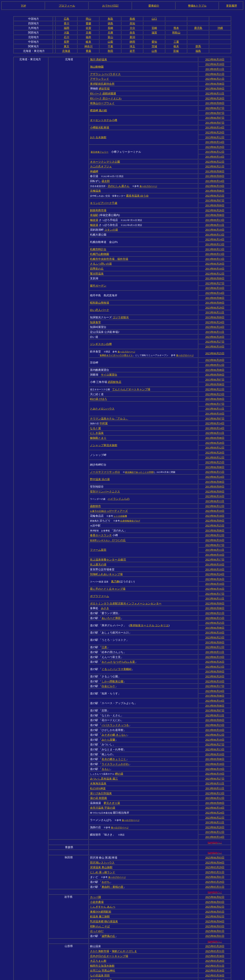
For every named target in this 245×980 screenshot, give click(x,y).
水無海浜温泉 (98, 743)
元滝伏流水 (97, 947)
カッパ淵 (95, 850)
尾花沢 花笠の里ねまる (116, 933)
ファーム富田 (98, 522)
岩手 (132, 51)
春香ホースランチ (101, 508)
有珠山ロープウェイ (102, 101)
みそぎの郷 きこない (114, 697)
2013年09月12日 (215, 348)
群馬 (198, 46)
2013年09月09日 (215, 101)
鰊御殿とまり (98, 417)
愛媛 (88, 23)
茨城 (154, 46)
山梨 (110, 42)
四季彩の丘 (97, 257)
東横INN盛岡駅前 (101, 864)
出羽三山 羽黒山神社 (103, 919)
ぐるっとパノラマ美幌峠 (117, 635)
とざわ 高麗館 (110, 938)
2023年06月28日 (215, 96)
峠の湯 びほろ (99, 380)
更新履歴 (232, 6)
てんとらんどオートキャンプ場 (131, 371)
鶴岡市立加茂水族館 (102, 915)
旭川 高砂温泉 (99, 59)
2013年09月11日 (215, 68)
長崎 (110, 28)
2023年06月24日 (215, 307)
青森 (88, 51)
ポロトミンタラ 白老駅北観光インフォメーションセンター (126, 573)
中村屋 (104, 403)
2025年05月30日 (215, 905)
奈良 (132, 33)
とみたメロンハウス (102, 389)
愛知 (154, 42)
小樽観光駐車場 (100, 124)
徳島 (110, 23)
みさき (105, 577)
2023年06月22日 (215, 156)
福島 (198, 51)
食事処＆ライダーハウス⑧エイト (116, 339)
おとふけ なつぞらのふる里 (118, 628)
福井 (88, 37)
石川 (67, 37)
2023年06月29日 (215, 128)
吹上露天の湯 (98, 536)
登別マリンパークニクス (105, 467)
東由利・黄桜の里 (112, 840)
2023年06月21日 (215, 73)
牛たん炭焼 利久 (100, 961)
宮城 (176, 51)
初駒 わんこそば (100, 877)
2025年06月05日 (215, 864)
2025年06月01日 (215, 831)
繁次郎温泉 (97, 261)
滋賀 (154, 33)
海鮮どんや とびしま (124, 901)
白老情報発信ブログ (130, 495)
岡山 (88, 19)
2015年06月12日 (215, 133)
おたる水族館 (98, 133)
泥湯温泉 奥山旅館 (101, 822)
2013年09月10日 (215, 257)
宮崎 (154, 28)
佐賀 (88, 28)
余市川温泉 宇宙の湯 (103, 766)
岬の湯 (119, 733)
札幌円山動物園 (100, 243)
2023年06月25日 (215, 188)
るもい (106, 729)
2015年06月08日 (215, 82)
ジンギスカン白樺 (101, 328)
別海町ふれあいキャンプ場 (106, 545)
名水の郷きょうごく (114, 720)
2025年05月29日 (215, 822)
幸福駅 (94, 206)
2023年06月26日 (215, 202)
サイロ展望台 (109, 357)
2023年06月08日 (215, 961)
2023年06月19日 (215, 179)
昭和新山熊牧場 (100, 289)
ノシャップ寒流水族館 (104, 423)
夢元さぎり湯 (112, 761)
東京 (67, 46)
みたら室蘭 (108, 701)
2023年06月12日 (215, 261)
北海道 (66, 51)
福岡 (67, 28)
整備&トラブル (197, 6)
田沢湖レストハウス (102, 817)
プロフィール (67, 6)
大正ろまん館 (98, 910)
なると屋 (95, 407)
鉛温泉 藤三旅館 (100, 868)
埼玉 (132, 46)
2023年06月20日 (215, 252)
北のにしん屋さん (119, 179)
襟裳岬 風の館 (99, 108)
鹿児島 (198, 28)
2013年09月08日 (215, 165)
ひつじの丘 (108, 513)
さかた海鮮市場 (100, 901)
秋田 (110, 51)
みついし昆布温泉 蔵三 (104, 738)
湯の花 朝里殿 (99, 756)
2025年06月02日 (215, 850)
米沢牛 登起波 (99, 951)
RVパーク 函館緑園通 (103, 91)
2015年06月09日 (215, 87)
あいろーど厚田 (111, 586)
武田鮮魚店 (115, 364)
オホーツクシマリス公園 (105, 156)
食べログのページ (148, 179)
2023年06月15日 (215, 449)
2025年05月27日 (215, 971)
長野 (67, 42)
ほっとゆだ (97, 882)
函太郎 (106, 174)
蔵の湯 (122, 971)
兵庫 (110, 33)
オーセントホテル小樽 (104, 117)
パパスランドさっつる (115, 687)
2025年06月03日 (215, 813)
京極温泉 (95, 183)
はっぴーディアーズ (109, 485)
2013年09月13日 (215, 211)
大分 (132, 28)
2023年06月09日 (215, 467)
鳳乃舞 (115, 552)
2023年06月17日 (215, 384)
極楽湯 (94, 211)
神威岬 (94, 165)
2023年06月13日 (215, 710)
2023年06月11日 (215, 91)
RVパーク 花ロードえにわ (106, 96)
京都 (88, 33)
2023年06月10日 (215, 485)
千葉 (110, 46)
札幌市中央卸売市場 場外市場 (109, 248)
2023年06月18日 (215, 59)
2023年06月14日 (215, 229)
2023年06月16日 (215, 472)
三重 (176, 42)
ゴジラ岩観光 (121, 303)
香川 (67, 23)
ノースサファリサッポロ (105, 449)
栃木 (176, 46)
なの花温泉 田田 (100, 924)
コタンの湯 (111, 220)
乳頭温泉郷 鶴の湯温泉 (104, 873)
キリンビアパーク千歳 (104, 195)
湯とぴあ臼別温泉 (101, 752)
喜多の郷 (107, 971)
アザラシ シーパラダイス (105, 73)
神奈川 (88, 46)
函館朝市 (95, 481)
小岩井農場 (97, 854)
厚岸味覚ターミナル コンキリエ (149, 593)
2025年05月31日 (215, 826)
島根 (132, 19)
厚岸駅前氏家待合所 (102, 82)
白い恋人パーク (100, 296)
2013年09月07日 (215, 119)
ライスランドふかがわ (115, 724)
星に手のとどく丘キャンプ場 (108, 559)
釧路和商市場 (98, 202)
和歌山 (176, 33)
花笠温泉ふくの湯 (101, 928)
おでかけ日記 (110, 6)
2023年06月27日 (215, 105)
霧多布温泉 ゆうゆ (137, 188)
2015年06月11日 (215, 215)
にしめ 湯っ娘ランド (103, 826)
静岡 (132, 42)
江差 (104, 614)
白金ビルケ (108, 651)
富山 (110, 37)
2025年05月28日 (215, 896)
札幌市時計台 (98, 238)
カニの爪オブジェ (101, 160)
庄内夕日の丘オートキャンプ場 (109, 905)
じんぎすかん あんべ (103, 859)
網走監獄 (104, 87)
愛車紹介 (154, 6)
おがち (106, 835)
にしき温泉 (97, 412)
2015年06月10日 (215, 220)
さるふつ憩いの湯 (101, 252)
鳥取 (110, 19)
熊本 (176, 28)
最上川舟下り (98, 942)
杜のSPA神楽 (98, 747)
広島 (67, 19)
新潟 (132, 37)
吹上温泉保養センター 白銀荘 (108, 531)
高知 (132, 23)
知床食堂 (95, 307)
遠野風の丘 (108, 887)
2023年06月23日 (215, 375)
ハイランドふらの (119, 474)
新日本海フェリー (100, 147)
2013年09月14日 (215, 124)
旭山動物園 (97, 66)
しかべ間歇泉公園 (112, 646)
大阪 (67, 33)
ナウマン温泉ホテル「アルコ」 (109, 398)
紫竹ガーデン (98, 273)
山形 (154, 51)
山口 (154, 19)
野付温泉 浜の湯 (100, 456)
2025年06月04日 (215, 817)
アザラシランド (100, 78)
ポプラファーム (100, 566)
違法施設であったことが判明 (139, 449)
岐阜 (88, 42)
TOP (23, 6)
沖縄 (220, 28)
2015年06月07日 (215, 110)
